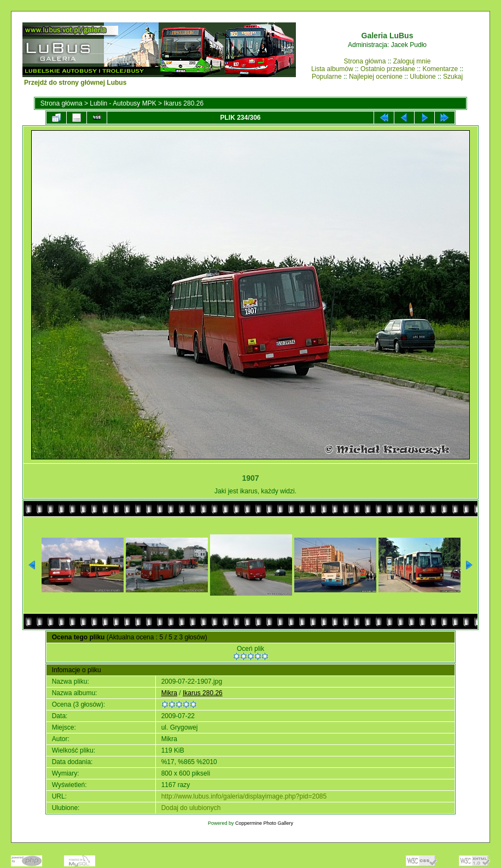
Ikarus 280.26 (183, 103)
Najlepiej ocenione (376, 77)
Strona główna (365, 61)
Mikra (169, 693)
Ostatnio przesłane (388, 69)
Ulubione (423, 77)
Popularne (327, 77)
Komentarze (440, 69)
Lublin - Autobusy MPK (123, 103)
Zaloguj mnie (412, 61)
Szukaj (453, 77)
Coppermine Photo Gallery (264, 823)
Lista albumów (332, 69)
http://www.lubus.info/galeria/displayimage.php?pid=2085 (244, 796)
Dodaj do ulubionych (191, 808)
